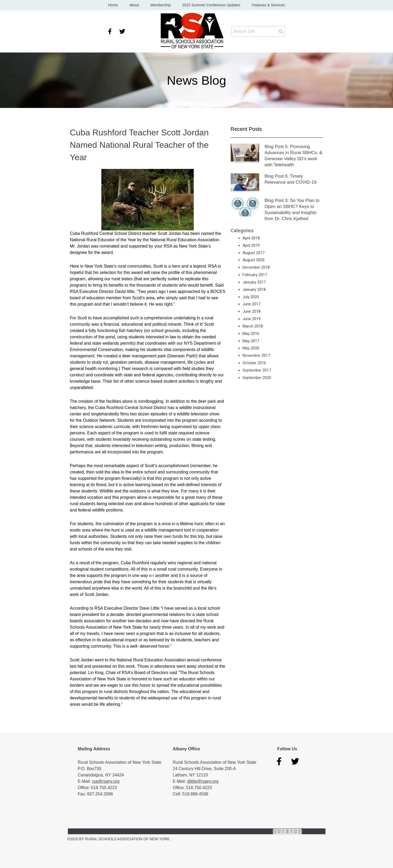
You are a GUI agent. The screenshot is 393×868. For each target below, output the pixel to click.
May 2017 (251, 341)
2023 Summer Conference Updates (208, 5)
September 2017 (257, 371)
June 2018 (252, 312)
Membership (161, 5)
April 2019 (251, 245)
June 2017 (252, 304)
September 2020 (257, 378)
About (138, 5)
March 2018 (253, 326)
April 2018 (251, 238)
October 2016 (254, 363)
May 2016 (251, 334)
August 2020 (254, 260)
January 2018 (254, 290)
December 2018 (256, 268)
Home (120, 5)
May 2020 (251, 348)
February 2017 (255, 275)
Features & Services (261, 5)
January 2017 (254, 282)
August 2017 (254, 253)
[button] (148, 200)
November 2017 (256, 356)
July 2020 (251, 297)
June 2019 (252, 319)
